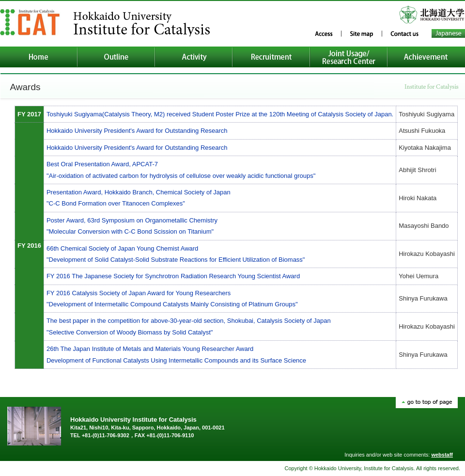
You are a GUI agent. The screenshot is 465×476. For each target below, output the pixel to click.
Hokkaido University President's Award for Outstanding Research (137, 131)
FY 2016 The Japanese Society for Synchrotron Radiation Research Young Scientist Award (173, 276)
